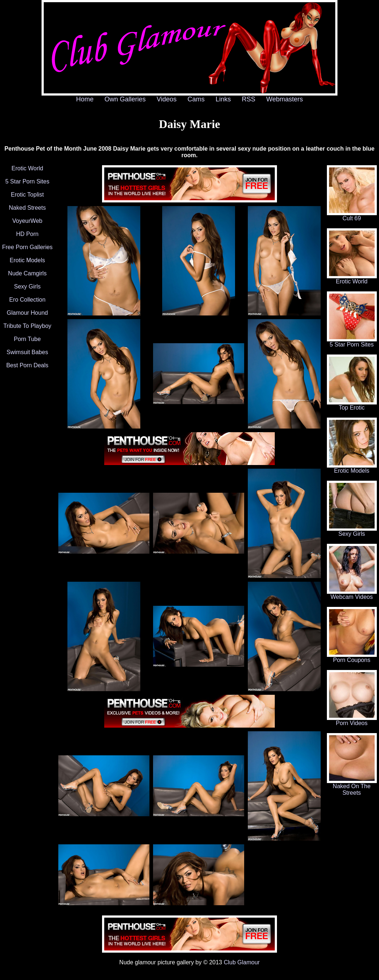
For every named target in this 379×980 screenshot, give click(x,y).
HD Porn (27, 234)
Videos (167, 99)
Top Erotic (352, 405)
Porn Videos (352, 721)
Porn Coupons (352, 657)
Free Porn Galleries (28, 247)
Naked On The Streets (352, 787)
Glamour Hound (28, 313)
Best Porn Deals (27, 365)
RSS (249, 99)
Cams (196, 99)
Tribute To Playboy (27, 326)
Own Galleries (125, 99)
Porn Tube (27, 339)
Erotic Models (28, 260)
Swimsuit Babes (27, 352)
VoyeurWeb (27, 221)
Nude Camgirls (27, 273)
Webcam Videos (352, 594)
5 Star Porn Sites (28, 181)
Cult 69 (352, 216)
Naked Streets (27, 208)
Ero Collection (27, 300)
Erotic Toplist (27, 195)
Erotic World (28, 168)
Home (85, 99)
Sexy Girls (28, 286)
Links (223, 99)
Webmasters (285, 99)
